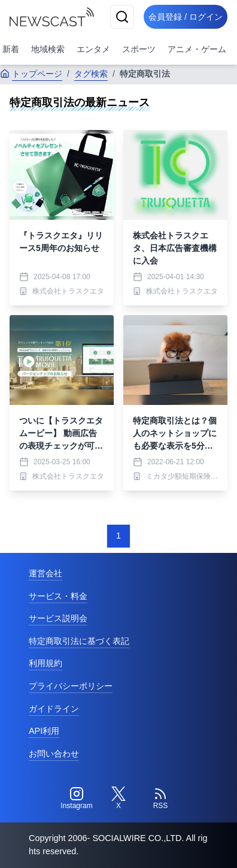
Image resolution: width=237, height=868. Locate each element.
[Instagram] (77, 799)
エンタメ (93, 49)
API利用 (44, 731)
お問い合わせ (54, 754)
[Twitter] (118, 799)
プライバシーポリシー (71, 686)
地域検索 (48, 49)
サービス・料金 (58, 596)
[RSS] (160, 799)
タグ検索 (91, 74)
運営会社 (45, 573)
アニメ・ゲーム (197, 49)
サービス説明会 (58, 618)
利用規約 (45, 663)
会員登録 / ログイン (186, 17)
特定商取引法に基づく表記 (79, 641)
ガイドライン (54, 709)
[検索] (122, 17)
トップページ (31, 74)
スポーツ (139, 49)
